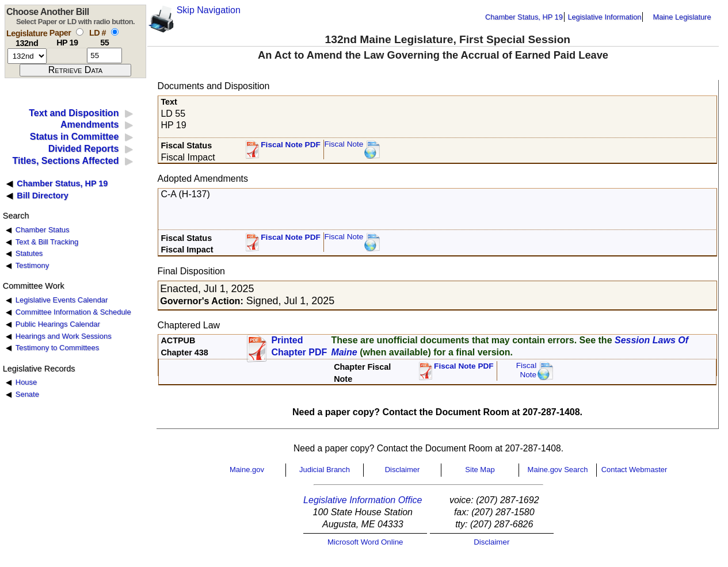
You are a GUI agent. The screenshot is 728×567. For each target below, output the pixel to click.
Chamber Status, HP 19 (524, 17)
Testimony (32, 265)
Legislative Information (604, 17)
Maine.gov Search (558, 470)
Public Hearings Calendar (58, 324)
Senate (27, 394)
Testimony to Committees (57, 348)
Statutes (29, 253)
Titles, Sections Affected (65, 161)
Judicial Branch (325, 470)
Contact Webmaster (634, 470)
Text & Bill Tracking (47, 242)
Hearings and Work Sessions (64, 336)
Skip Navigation (209, 10)
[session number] (27, 56)
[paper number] (67, 55)
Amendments (89, 124)
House (26, 382)
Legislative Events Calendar (62, 300)
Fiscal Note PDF (291, 145)
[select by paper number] (80, 32)
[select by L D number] (115, 32)
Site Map (480, 470)
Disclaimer (403, 470)
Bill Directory (43, 196)
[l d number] (104, 55)
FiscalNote (527, 370)
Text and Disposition (74, 113)
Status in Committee (75, 137)
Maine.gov (247, 470)
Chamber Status (43, 230)
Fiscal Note (344, 144)
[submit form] (75, 70)
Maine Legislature (682, 17)
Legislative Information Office (363, 500)
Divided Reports (84, 149)
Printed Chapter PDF (299, 346)
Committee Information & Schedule (73, 312)
